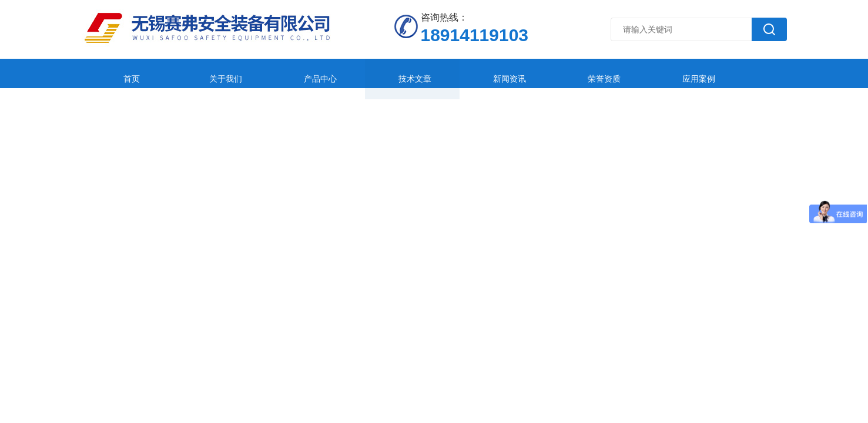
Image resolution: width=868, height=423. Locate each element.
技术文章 (355, 73)
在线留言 (668, 73)
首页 (120, 73)
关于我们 (199, 73)
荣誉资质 (511, 73)
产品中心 (277, 73)
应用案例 (589, 73)
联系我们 (746, 73)
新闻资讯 (433, 73)
